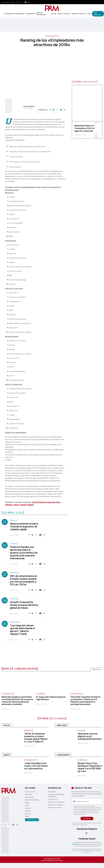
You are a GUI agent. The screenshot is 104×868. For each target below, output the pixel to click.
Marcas (81, 731)
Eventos (82, 14)
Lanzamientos (8, 694)
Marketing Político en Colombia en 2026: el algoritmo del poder (84, 128)
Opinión (75, 14)
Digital (54, 14)
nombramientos (31, 760)
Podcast (67, 14)
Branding (28, 731)
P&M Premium (97, 14)
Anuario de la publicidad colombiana (56, 795)
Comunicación (10, 14)
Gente (60, 14)
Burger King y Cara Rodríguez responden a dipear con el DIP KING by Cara (90, 767)
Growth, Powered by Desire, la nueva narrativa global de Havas (24, 605)
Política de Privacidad (56, 805)
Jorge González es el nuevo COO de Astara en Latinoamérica (36, 766)
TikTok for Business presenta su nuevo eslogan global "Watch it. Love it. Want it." (36, 738)
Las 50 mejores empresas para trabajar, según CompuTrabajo (33, 503)
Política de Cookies (55, 808)
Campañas (40, 694)
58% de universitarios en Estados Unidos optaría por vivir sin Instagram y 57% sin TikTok (24, 580)
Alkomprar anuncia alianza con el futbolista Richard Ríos (90, 736)
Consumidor (30, 14)
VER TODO (97, 669)
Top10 (89, 14)
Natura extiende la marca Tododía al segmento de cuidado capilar (24, 527)
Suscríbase (52, 792)
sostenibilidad (77, 694)
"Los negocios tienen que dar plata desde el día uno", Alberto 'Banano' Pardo (22, 630)
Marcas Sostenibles (41, 14)
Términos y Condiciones (57, 802)
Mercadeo (20, 14)
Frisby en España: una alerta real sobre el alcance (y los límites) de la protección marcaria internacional (24, 553)
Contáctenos (53, 799)
